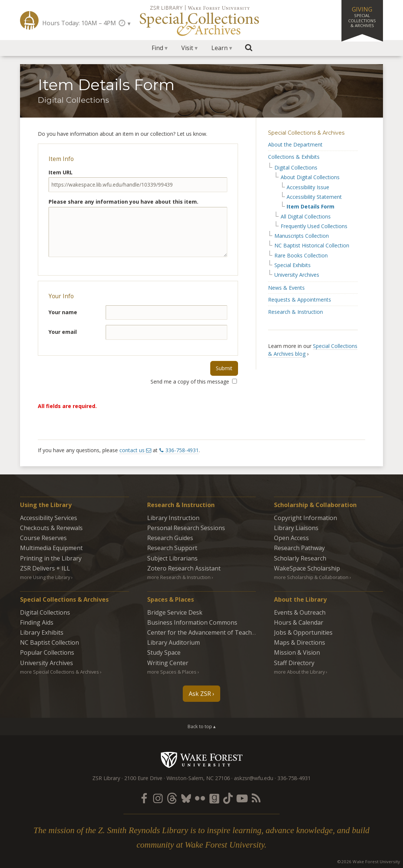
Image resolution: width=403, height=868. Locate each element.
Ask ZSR (200, 694)
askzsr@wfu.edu (254, 778)
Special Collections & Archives (306, 133)
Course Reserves (43, 538)
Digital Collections (296, 168)
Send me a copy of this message (194, 382)
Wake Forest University (201, 760)
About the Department (295, 144)
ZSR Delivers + (45, 568)
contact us (132, 450)
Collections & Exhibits (294, 157)
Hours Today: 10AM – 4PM (79, 23)
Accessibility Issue (308, 187)
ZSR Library (29, 20)
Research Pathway (299, 548)
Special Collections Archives (202, 20)
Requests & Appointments (300, 300)
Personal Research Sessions (186, 528)
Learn (219, 48)
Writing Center (168, 663)
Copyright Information (305, 518)
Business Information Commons (192, 622)
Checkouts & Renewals (51, 528)
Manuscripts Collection (302, 236)
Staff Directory (294, 663)
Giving (362, 17)
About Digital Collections (310, 177)
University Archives (297, 275)
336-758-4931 (182, 450)
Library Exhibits (42, 632)
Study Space (164, 652)
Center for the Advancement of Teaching (204, 632)
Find (157, 48)
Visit (187, 48)
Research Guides (170, 538)
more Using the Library (45, 577)
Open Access (291, 538)
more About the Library (299, 672)
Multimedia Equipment (51, 548)
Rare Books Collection (301, 256)
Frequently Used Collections (314, 226)
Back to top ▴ (202, 726)
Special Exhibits (293, 265)
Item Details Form (310, 207)
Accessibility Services (49, 518)
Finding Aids (37, 622)
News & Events (286, 288)
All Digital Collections (306, 217)
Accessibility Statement (314, 197)
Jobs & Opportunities (303, 632)
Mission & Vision (297, 652)
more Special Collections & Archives (60, 672)
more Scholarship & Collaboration (311, 577)
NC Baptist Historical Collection (312, 246)
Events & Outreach (300, 612)
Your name (63, 312)
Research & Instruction (295, 312)
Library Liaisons (296, 528)
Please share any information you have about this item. (123, 202)
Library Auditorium (174, 642)
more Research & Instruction (179, 577)
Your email (63, 332)
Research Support (172, 548)
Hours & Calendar (299, 622)
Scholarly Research (300, 558)
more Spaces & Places (172, 672)
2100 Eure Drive (143, 778)
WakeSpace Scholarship (307, 568)
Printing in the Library (51, 558)
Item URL (61, 172)
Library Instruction (173, 518)
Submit (224, 368)
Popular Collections (47, 652)
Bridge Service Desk (175, 612)
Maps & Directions (300, 642)
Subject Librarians (172, 558)
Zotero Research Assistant (184, 568)
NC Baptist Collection (49, 642)
